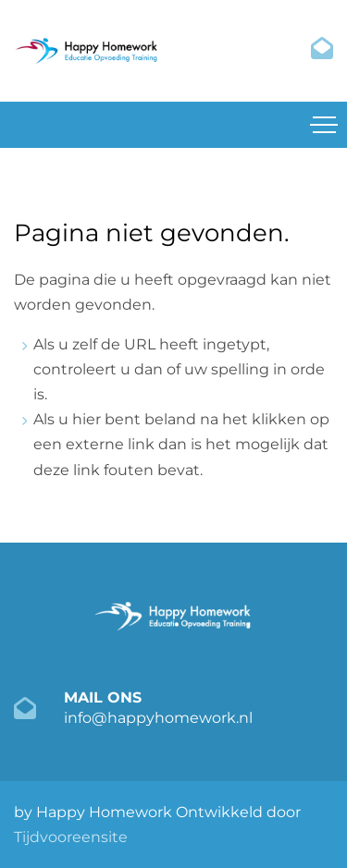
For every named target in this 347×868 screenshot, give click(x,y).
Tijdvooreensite (71, 837)
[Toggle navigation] (324, 125)
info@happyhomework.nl (158, 718)
